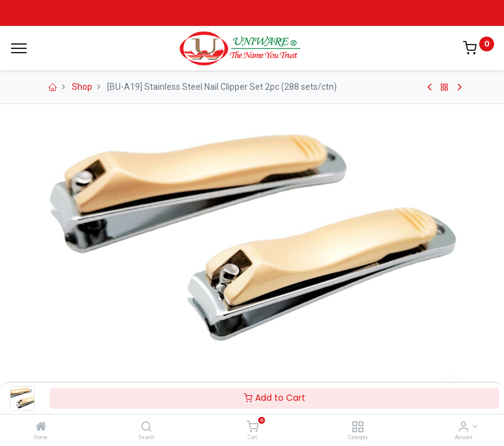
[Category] (358, 427)
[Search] (146, 427)
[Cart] (252, 427)
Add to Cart (275, 398)
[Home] (41, 427)
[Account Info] (463, 427)
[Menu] (19, 48)
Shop (82, 87)
